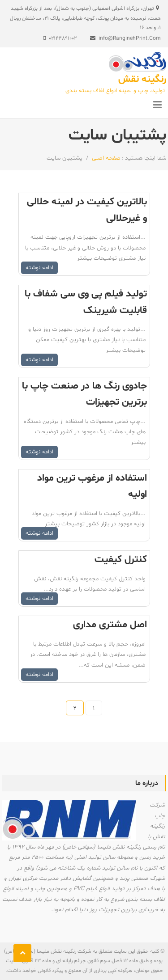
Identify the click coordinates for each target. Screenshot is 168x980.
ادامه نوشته (39, 268)
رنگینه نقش (142, 80)
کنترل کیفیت (121, 560)
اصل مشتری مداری (110, 625)
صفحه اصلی (105, 158)
